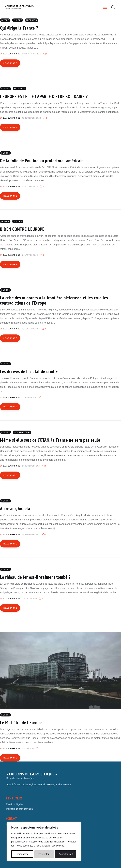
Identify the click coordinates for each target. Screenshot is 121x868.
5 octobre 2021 (30, 397)
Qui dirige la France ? (19, 28)
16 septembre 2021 (31, 534)
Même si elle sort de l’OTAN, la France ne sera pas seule (50, 440)
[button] (105, 7)
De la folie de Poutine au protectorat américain (42, 161)
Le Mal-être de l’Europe (21, 722)
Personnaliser (22, 854)
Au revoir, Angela (15, 508)
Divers (5, 20)
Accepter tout (66, 854)
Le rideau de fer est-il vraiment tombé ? (35, 577)
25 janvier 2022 (30, 255)
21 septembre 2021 (31, 466)
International (22, 432)
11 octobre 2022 (30, 186)
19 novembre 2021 (31, 329)
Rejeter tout (44, 854)
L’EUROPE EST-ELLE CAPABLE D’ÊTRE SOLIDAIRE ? (44, 96)
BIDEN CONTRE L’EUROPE (22, 229)
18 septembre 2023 (32, 118)
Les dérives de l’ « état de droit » (29, 371)
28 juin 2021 (28, 748)
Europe (18, 20)
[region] (44, 842)
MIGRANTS (32, 20)
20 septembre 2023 (32, 54)
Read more (10, 63)
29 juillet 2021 (29, 599)
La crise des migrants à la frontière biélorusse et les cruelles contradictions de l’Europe (54, 300)
